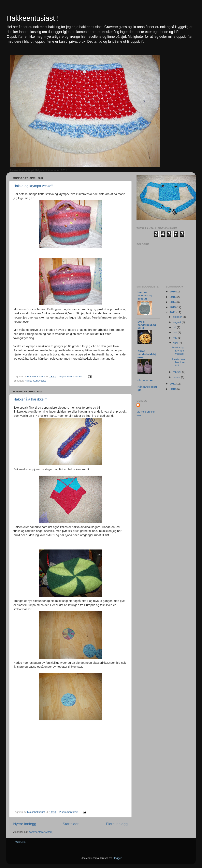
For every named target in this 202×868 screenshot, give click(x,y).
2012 (173, 312)
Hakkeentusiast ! (33, 18)
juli (175, 327)
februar (178, 372)
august (177, 322)
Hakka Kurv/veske (35, 381)
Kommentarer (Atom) (41, 832)
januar (177, 377)
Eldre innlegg (117, 824)
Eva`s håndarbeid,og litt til (147, 325)
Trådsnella (19, 842)
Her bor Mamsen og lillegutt (145, 295)
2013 (173, 307)
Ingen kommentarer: (72, 377)
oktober (178, 317)
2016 (173, 292)
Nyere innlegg (25, 824)
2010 (173, 389)
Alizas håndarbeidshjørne (147, 354)
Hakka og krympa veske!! (33, 186)
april (176, 343)
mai (176, 338)
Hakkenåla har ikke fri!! (31, 399)
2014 (173, 302)
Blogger (117, 858)
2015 (173, 297)
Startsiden (71, 824)
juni (175, 332)
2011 (173, 384)
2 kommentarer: (69, 812)
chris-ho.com (146, 380)
